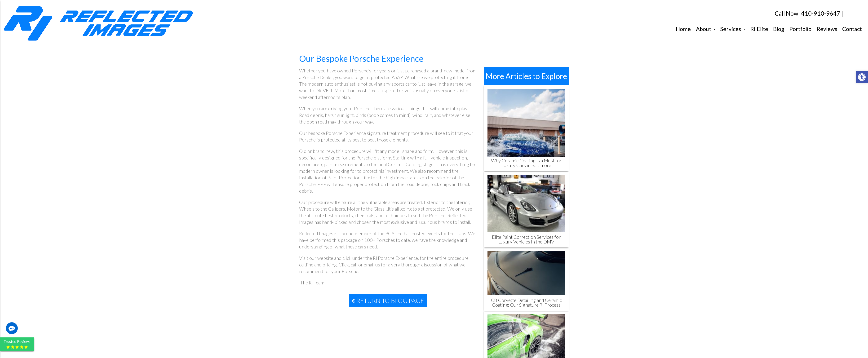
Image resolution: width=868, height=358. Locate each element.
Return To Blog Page (388, 301)
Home (683, 29)
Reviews (827, 29)
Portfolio (800, 29)
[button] (862, 77)
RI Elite (759, 29)
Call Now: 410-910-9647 (808, 13)
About (706, 29)
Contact (852, 29)
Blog (779, 29)
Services (733, 29)
